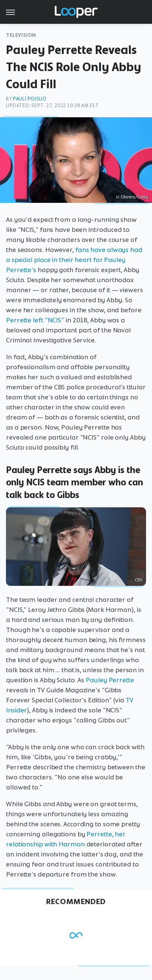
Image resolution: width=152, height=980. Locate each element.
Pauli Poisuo (30, 99)
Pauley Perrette (110, 680)
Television (21, 35)
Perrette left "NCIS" (35, 320)
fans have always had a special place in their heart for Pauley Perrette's (74, 260)
